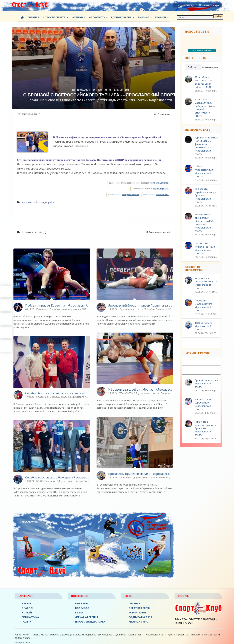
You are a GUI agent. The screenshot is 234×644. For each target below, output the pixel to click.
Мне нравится (29, 114)
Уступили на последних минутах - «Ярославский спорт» (206, 283)
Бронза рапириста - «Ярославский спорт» (206, 383)
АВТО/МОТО (97, 17)
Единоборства (121, 17)
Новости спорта (54, 17)
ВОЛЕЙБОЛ (82, 608)
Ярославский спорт (33, 202)
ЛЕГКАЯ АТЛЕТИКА (87, 617)
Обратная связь (140, 608)
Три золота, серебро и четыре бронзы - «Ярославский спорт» (205, 195)
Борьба (50, 202)
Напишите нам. (162, 195)
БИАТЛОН (28, 608)
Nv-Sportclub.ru (23, 642)
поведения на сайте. (131, 195)
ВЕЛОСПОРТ (83, 603)
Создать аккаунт (186, 5)
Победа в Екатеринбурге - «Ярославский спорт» (204, 305)
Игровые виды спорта (90, 622)
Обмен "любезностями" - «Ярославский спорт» (205, 171)
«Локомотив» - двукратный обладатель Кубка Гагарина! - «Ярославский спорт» (205, 223)
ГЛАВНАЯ (134, 603)
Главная (33, 17)
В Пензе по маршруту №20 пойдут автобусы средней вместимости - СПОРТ (205, 108)
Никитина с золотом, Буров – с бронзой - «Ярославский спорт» (205, 428)
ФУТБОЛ (77, 17)
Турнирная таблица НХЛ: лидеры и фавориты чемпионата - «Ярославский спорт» (206, 146)
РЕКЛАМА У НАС (138, 622)
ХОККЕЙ (27, 613)
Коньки (161, 17)
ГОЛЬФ (26, 622)
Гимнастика (30, 617)
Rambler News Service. (159, 183)
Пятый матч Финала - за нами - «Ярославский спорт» (205, 248)
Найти (218, 16)
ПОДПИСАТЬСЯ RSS (140, 617)
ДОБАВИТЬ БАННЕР (202, 50)
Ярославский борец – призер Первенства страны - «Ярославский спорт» (141, 305)
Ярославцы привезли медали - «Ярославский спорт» (141, 474)
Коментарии (137, 613)
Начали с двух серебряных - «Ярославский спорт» (203, 404)
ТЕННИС (27, 603)
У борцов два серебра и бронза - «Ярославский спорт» (141, 389)
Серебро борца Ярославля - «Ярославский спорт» (58, 393)
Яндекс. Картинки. (161, 189)
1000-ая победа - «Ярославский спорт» (204, 326)
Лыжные (143, 17)
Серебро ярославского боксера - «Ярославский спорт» (58, 477)
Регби (79, 613)
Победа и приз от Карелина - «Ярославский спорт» (58, 305)
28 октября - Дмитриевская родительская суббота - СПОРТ (204, 82)
